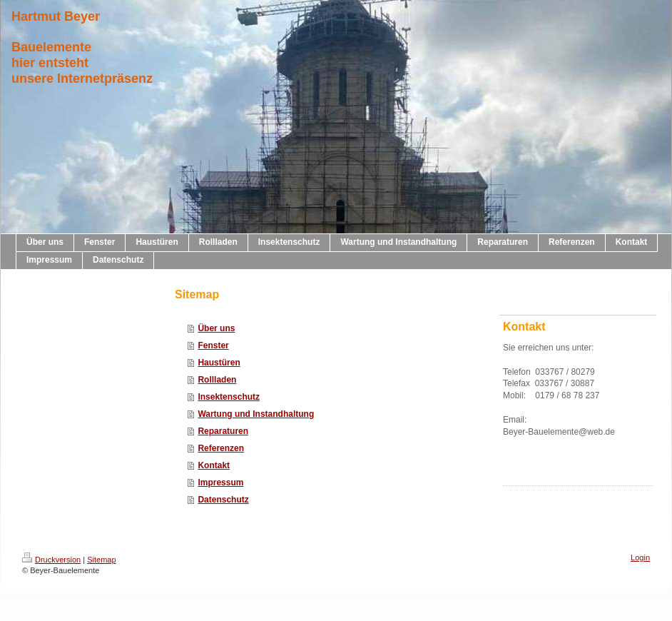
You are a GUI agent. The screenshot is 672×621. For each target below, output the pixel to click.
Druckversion (51, 560)
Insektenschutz (229, 397)
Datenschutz (223, 500)
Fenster (213, 345)
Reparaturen (223, 431)
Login (640, 557)
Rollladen (217, 380)
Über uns (216, 328)
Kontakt (214, 465)
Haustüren (219, 363)
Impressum (220, 483)
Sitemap (101, 560)
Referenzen (221, 448)
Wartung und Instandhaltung (256, 414)
